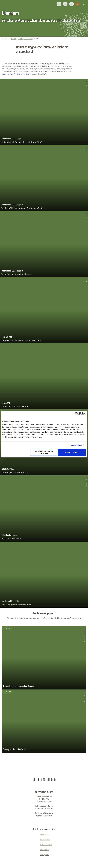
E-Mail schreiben (45, 835)
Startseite (14, 39)
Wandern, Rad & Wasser (25, 39)
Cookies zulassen (72, 452)
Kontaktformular (45, 840)
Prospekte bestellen (46, 845)
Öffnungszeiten (45, 855)
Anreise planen (45, 850)
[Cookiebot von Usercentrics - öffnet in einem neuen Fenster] (77, 414)
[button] (65, 4)
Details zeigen (76, 445)
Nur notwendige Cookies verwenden (44, 452)
